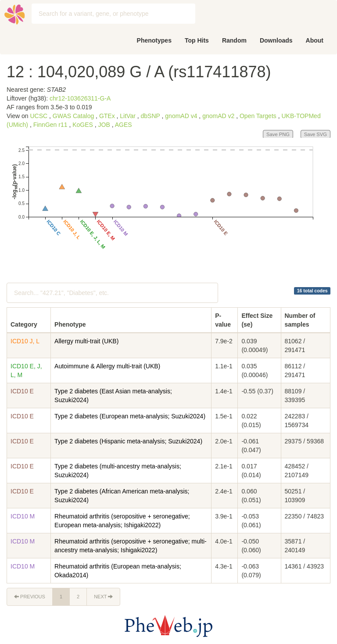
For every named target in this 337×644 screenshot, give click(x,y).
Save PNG (278, 134)
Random (234, 40)
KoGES (83, 125)
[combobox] (113, 14)
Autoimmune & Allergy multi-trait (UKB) (107, 366)
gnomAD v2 (218, 116)
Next (103, 597)
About (315, 40)
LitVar (128, 116)
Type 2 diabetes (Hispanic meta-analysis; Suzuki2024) (128, 441)
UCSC (39, 116)
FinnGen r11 (50, 125)
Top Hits (197, 40)
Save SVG (315, 134)
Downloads (276, 40)
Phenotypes (154, 40)
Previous (30, 597)
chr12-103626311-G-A (80, 98)
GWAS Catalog (73, 116)
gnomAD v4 (181, 116)
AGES (124, 125)
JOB (104, 125)
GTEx (107, 116)
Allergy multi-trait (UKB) (86, 341)
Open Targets (258, 116)
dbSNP (151, 116)
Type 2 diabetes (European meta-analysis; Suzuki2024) (130, 416)
